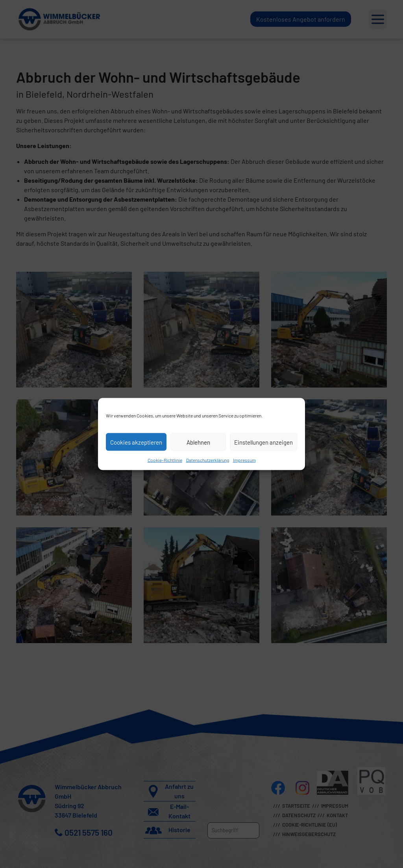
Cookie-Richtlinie (165, 460)
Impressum (244, 460)
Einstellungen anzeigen (263, 442)
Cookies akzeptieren (136, 442)
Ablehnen (198, 442)
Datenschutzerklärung (208, 460)
